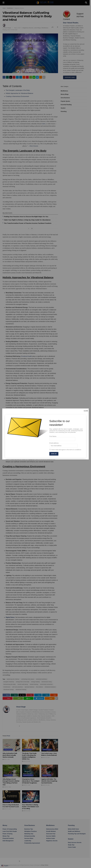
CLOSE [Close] (86, 411)
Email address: (63, 445)
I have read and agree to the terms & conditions (65, 450)
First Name (62, 438)
